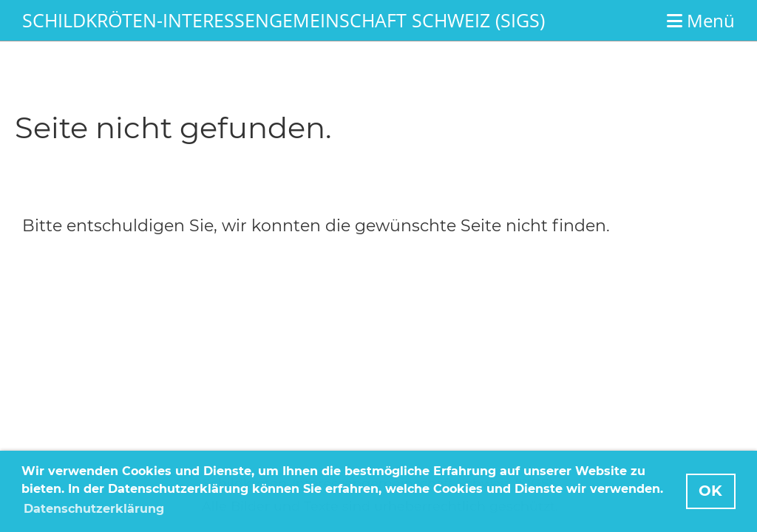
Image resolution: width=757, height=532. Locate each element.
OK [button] (710, 491)
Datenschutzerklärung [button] (94, 509)
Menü (701, 20)
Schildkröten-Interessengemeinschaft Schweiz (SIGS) (284, 20)
